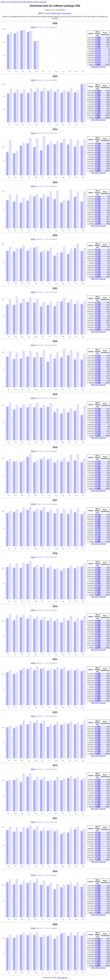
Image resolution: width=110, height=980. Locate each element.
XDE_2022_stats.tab (98, 279)
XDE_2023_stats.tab (98, 226)
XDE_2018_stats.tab (98, 491)
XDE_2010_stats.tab (98, 915)
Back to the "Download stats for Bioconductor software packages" (24, 2)
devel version (67, 13)
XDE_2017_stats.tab (98, 544)
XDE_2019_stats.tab (98, 438)
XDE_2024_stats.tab (98, 173)
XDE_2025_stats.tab (98, 120)
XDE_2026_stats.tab (98, 67)
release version (56, 13)
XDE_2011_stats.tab (98, 862)
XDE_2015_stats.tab (98, 650)
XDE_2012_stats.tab (98, 809)
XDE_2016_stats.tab (98, 597)
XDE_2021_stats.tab (98, 332)
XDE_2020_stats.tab (98, 385)
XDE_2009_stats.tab (98, 968)
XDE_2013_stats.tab (98, 756)
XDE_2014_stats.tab (98, 703)
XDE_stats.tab (62, 978)
